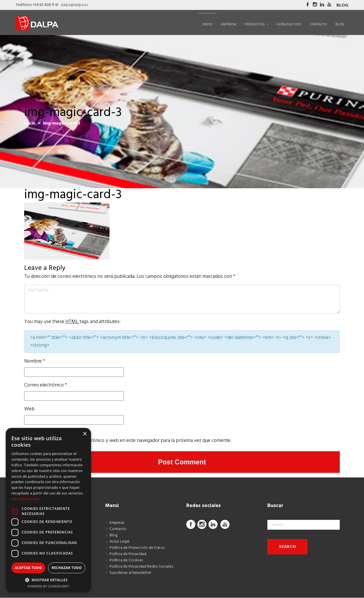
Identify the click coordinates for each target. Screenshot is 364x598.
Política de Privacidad (128, 554)
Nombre (35, 361)
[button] (48, 580)
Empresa (117, 523)
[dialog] (48, 510)
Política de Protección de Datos (137, 548)
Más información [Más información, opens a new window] (25, 499)
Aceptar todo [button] (28, 568)
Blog (342, 5)
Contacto (118, 529)
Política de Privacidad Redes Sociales (141, 567)
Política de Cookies (126, 560)
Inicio (30, 123)
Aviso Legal (119, 542)
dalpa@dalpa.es (74, 5)
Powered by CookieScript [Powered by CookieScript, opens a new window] (48, 586)
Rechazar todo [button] (67, 568)
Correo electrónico (45, 385)
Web (29, 409)
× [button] (85, 434)
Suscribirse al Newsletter (130, 573)
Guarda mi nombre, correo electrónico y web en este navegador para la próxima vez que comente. (128, 441)
